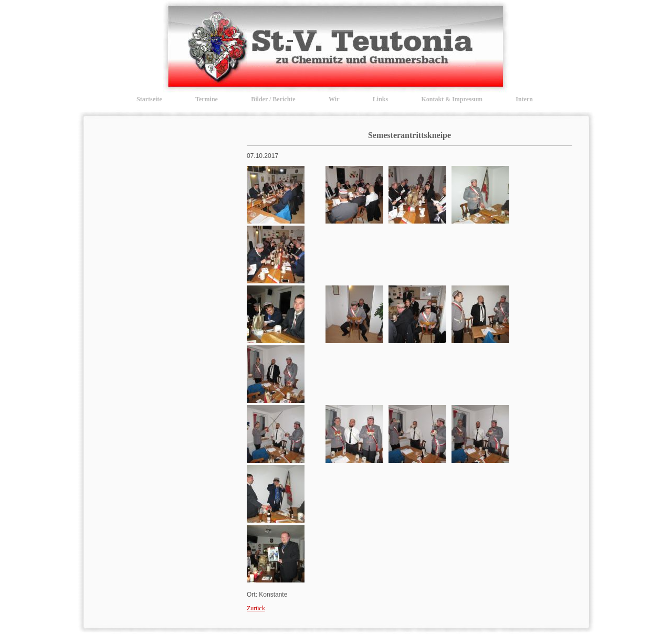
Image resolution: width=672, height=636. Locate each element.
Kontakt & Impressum (452, 99)
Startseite (149, 99)
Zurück (256, 608)
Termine (207, 99)
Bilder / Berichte (273, 99)
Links (380, 99)
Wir (334, 99)
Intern (524, 99)
